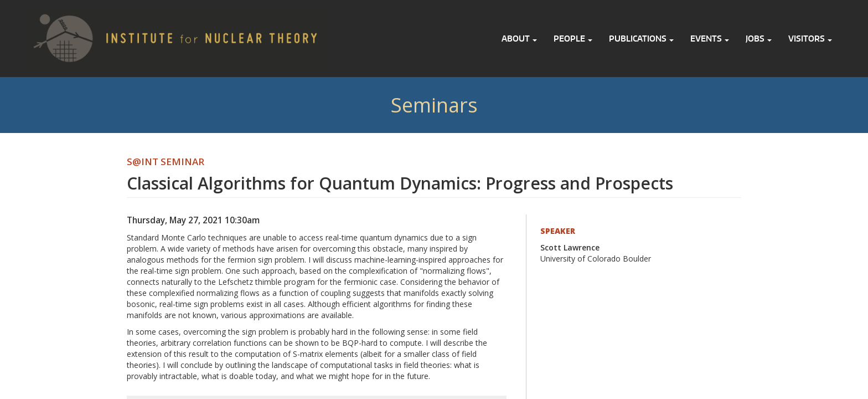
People (573, 39)
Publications (641, 39)
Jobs (759, 39)
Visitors (810, 39)
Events (710, 39)
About (519, 39)
